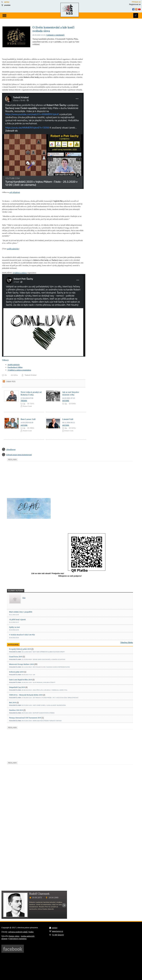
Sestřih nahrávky (14, 365)
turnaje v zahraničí (55, 35)
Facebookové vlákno (15, 367)
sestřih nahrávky (13, 249)
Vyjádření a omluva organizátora (19, 370)
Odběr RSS (11, 381)
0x (24, 404)
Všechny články (127, 642)
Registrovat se (135, 4)
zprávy (7, 2)
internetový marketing (18, 939)
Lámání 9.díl (68, 419)
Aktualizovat (11, 449)
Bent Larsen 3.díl (28, 419)
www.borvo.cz (58, 931)
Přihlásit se (136, 2)
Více (24, 598)
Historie (66, 401)
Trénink (24, 401)
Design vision (14, 936)
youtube (7, 5)
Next (64, 905)
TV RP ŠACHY (58, 935)
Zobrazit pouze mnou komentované (19, 455)
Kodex (31, 932)
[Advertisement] (28, 479)
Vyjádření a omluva (20, 273)
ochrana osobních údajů (18, 932)
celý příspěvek (15, 192)
